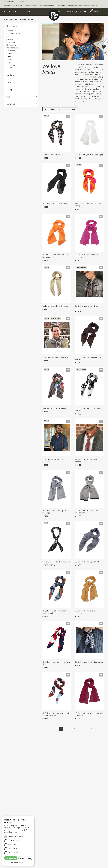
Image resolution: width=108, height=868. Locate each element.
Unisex (28, 12)
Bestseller (51, 109)
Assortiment (15, 20)
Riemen (9, 54)
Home (6, 20)
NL (97, 6)
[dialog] (18, 841)
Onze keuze (70, 109)
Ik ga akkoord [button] (11, 858)
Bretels (9, 36)
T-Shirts (9, 68)
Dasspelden (11, 42)
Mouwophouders (13, 48)
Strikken (9, 62)
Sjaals (30, 20)
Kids (21, 12)
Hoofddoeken (12, 45)
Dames (15, 12)
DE (102, 6)
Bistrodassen (11, 31)
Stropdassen (11, 65)
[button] (102, 12)
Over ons (69, 12)
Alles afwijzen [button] (25, 858)
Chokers (10, 39)
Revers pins (11, 51)
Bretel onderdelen (13, 34)
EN (100, 6)
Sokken (9, 59)
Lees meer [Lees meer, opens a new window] (14, 832)
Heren (7, 12)
